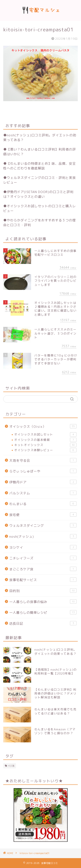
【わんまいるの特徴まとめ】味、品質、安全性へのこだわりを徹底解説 (40, 166)
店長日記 (43, 623)
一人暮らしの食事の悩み (43, 602)
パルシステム (43, 493)
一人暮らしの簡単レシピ (43, 612)
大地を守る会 (43, 460)
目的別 (43, 591)
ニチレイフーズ (43, 558)
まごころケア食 (43, 569)
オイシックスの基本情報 (45, 440)
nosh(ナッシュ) (43, 536)
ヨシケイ (43, 547)
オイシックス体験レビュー (45, 450)
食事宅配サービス (43, 580)
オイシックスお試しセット (45, 434)
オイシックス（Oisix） (43, 426)
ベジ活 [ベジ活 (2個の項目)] (11, 766)
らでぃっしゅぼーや (43, 471)
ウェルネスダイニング (43, 525)
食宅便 (43, 515)
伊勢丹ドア (43, 482)
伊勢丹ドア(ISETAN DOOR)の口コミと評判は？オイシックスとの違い (38, 194)
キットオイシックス (45, 445)
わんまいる (43, 504)
